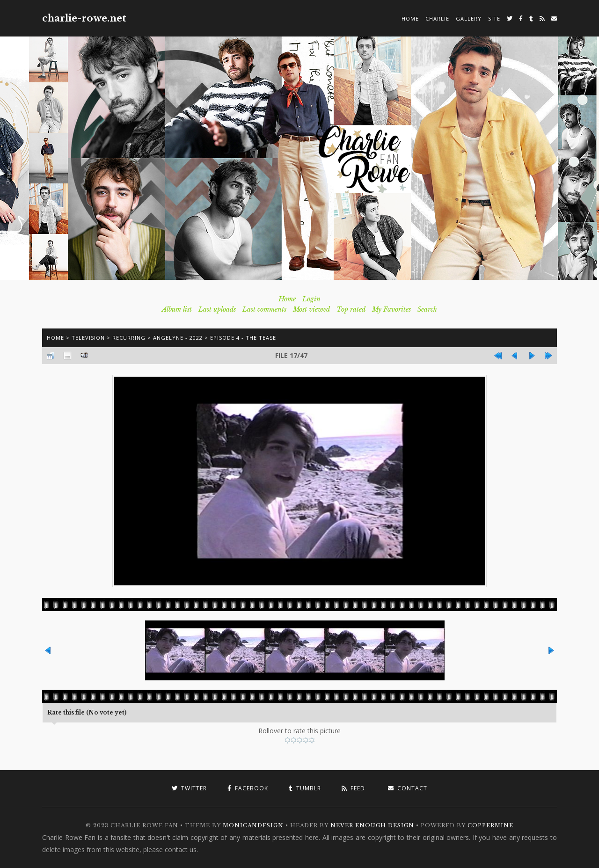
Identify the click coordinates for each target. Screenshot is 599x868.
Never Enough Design (372, 825)
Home (410, 18)
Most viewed (311, 309)
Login (311, 299)
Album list (177, 309)
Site (494, 18)
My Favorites (391, 309)
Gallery (469, 18)
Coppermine (490, 825)
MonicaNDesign (253, 825)
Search (427, 309)
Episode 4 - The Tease (243, 338)
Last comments (264, 309)
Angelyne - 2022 (178, 338)
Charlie (437, 18)
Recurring (129, 338)
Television (88, 338)
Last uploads (217, 309)
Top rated (351, 309)
